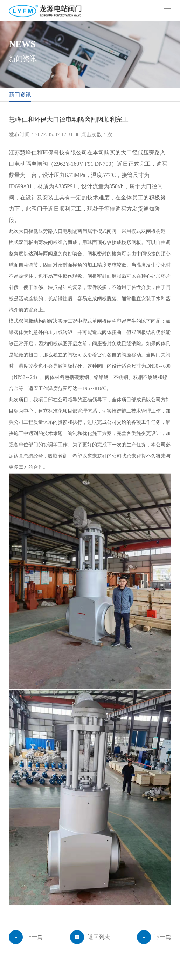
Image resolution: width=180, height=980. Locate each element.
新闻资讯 (20, 95)
